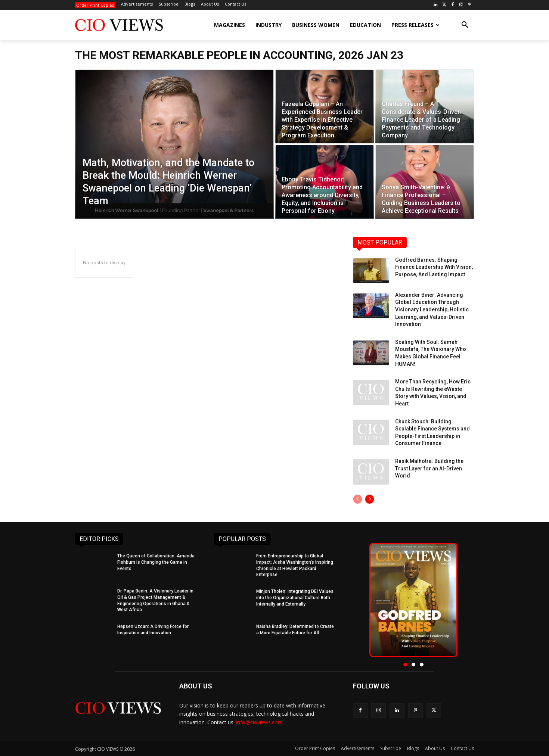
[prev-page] (358, 499)
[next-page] (370, 499)
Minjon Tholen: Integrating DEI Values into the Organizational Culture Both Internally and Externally (295, 598)
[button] (465, 25)
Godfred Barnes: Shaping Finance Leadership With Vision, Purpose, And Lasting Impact (434, 267)
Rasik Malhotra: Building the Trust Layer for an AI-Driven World (429, 468)
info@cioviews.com (259, 722)
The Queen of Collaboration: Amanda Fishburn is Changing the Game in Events (156, 562)
